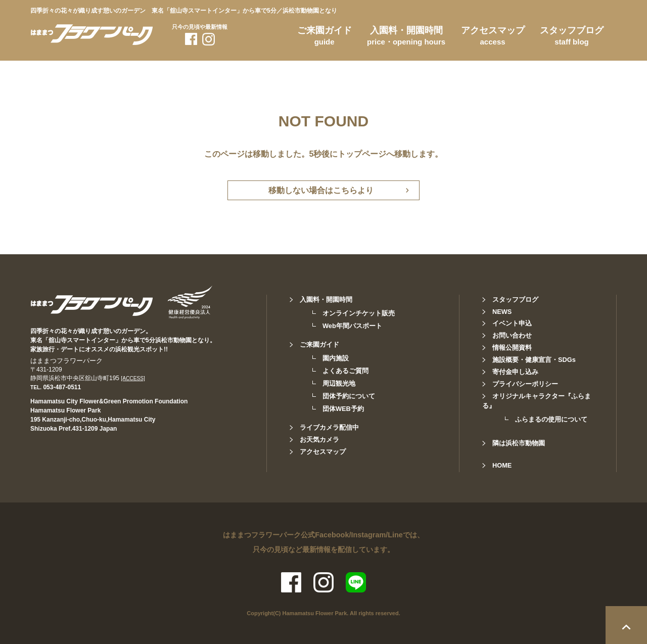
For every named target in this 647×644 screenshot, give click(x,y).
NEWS (502, 312)
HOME (502, 465)
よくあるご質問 (345, 371)
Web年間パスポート (352, 326)
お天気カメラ (319, 440)
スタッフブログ (572, 37)
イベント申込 (512, 323)
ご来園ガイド (325, 37)
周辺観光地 (339, 383)
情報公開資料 (512, 348)
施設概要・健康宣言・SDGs (534, 360)
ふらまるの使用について (551, 419)
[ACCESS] (133, 378)
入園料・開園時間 (406, 37)
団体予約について (349, 396)
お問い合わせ (512, 335)
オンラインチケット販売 (359, 313)
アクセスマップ (493, 37)
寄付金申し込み (515, 372)
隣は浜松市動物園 (519, 443)
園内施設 (336, 358)
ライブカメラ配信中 (329, 427)
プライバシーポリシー (525, 384)
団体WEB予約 (343, 409)
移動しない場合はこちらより (321, 190)
